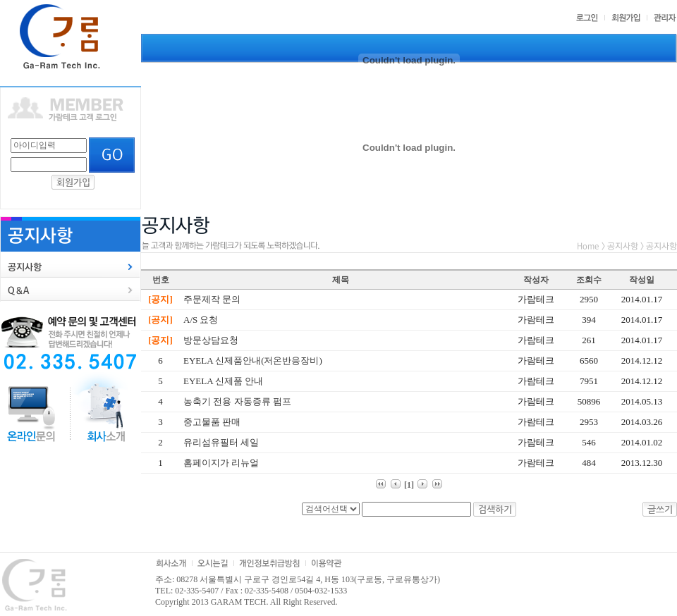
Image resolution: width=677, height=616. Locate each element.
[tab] (71, 267)
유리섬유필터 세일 (221, 442)
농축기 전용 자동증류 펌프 (237, 401)
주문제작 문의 (212, 299)
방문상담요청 (211, 340)
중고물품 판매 (212, 422)
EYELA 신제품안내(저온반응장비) (253, 361)
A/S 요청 (201, 320)
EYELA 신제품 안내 (223, 381)
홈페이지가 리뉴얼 (221, 463)
